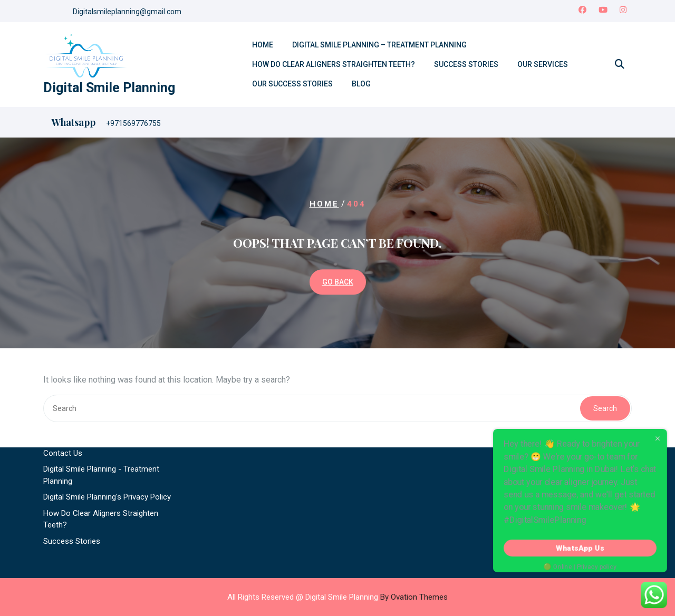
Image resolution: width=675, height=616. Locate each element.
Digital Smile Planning (109, 88)
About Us (59, 394)
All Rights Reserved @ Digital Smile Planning (337, 597)
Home (263, 45)
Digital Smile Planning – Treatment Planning (379, 45)
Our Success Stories (292, 84)
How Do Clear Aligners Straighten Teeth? (334, 64)
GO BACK (338, 282)
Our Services (543, 64)
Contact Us (63, 410)
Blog (361, 84)
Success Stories (466, 64)
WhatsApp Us (580, 548)
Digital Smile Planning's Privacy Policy (107, 454)
